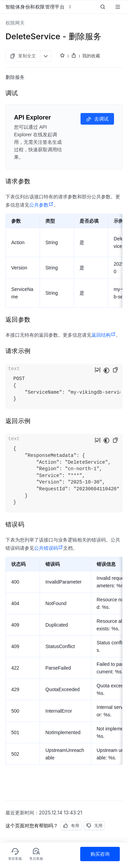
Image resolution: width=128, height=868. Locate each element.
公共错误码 (49, 548)
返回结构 (104, 335)
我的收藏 (91, 56)
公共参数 (41, 205)
